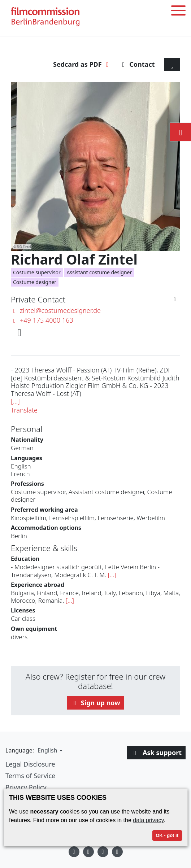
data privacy (148, 820)
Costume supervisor (37, 272)
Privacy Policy (26, 787)
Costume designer (35, 282)
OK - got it (167, 835)
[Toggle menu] (178, 12)
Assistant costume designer (99, 272)
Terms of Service (30, 776)
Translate (24, 410)
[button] (49, 750)
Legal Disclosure (30, 764)
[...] (15, 401)
